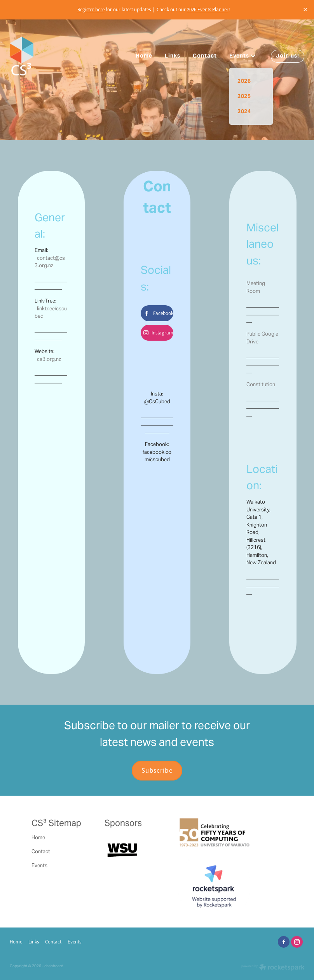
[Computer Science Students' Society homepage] (39, 56)
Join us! (288, 56)
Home (144, 56)
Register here (91, 10)
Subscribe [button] (157, 770)
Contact (205, 56)
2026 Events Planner (208, 10)
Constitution (261, 384)
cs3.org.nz (49, 359)
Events (242, 56)
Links (173, 56)
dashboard (54, 966)
